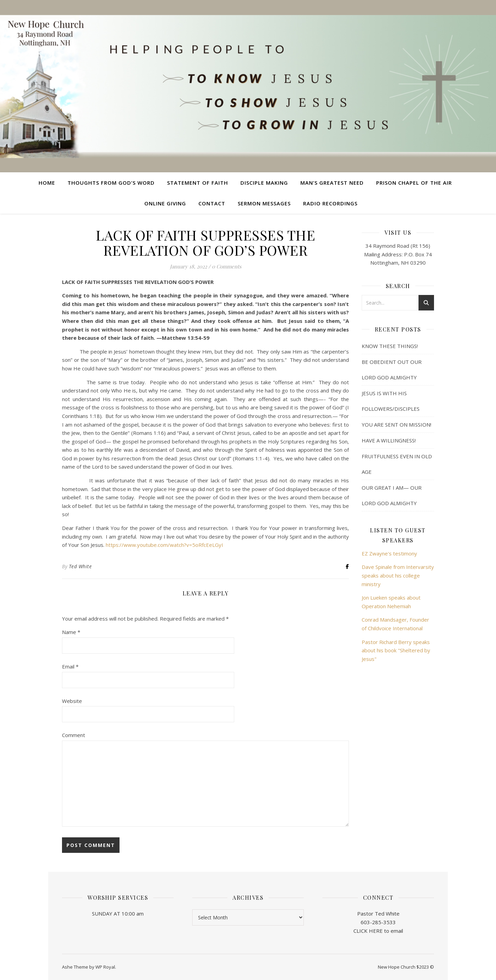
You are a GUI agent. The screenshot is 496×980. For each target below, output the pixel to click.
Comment (74, 735)
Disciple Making (264, 183)
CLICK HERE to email (378, 931)
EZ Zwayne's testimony (389, 553)
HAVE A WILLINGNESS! (389, 440)
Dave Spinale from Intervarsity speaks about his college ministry (398, 575)
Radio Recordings (330, 203)
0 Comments (227, 266)
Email (70, 666)
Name (71, 632)
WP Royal (105, 967)
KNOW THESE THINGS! (390, 346)
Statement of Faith (198, 183)
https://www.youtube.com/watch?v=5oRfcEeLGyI (164, 545)
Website (72, 701)
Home (47, 183)
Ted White (80, 566)
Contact (212, 203)
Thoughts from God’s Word (111, 183)
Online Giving (165, 203)
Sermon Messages (264, 203)
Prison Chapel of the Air (414, 183)
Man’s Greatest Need (332, 183)
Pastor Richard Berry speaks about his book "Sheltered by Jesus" (396, 650)
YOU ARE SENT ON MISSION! (396, 425)
